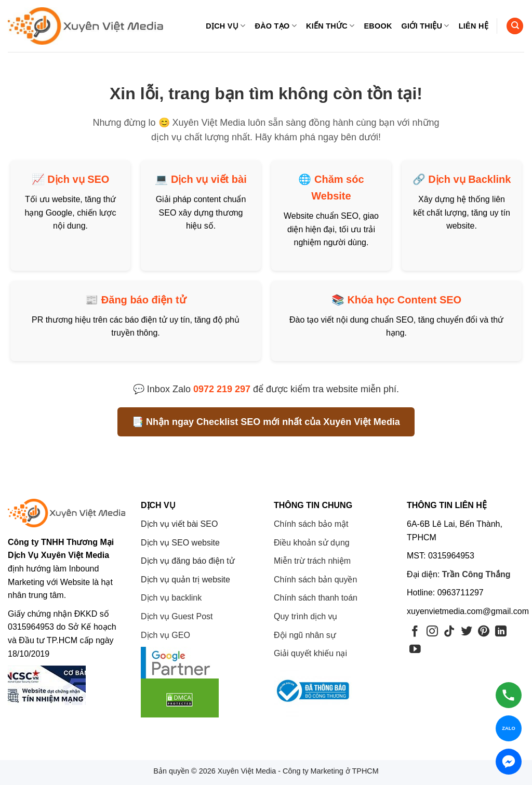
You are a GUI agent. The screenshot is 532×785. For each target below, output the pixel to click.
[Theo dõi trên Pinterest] (484, 632)
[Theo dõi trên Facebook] (415, 632)
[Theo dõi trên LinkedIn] (501, 632)
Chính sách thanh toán (316, 598)
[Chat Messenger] (509, 762)
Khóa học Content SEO (404, 300)
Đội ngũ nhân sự (305, 635)
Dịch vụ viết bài (209, 179)
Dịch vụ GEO (165, 635)
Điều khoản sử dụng (312, 543)
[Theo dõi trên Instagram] (432, 632)
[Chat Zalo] (509, 728)
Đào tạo (275, 26)
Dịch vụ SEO (78, 179)
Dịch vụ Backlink (469, 179)
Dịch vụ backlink (171, 598)
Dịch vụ (225, 26)
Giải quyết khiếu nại (310, 653)
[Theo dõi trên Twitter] (467, 632)
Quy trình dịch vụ (306, 616)
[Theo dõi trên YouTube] (415, 650)
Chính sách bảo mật (311, 524)
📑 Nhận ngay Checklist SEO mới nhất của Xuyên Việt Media (266, 422)
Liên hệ (474, 26)
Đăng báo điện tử (144, 300)
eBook (378, 26)
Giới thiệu (425, 26)
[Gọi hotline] (509, 695)
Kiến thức (330, 26)
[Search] (515, 26)
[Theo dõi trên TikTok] (449, 632)
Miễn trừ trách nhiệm (312, 561)
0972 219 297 (222, 389)
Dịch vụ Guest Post (177, 616)
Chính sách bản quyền (315, 580)
